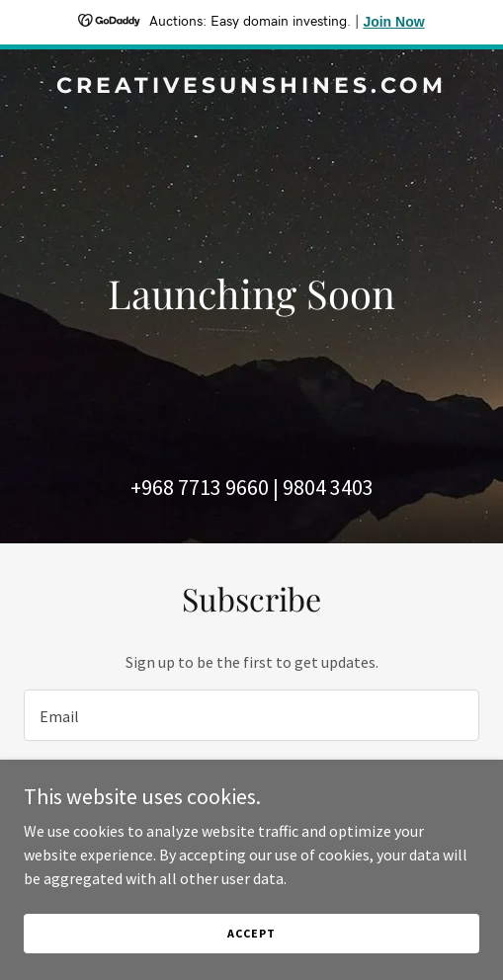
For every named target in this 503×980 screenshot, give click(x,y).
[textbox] (251, 715)
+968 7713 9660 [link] (200, 487)
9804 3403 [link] (328, 487)
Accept (251, 933)
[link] (251, 87)
